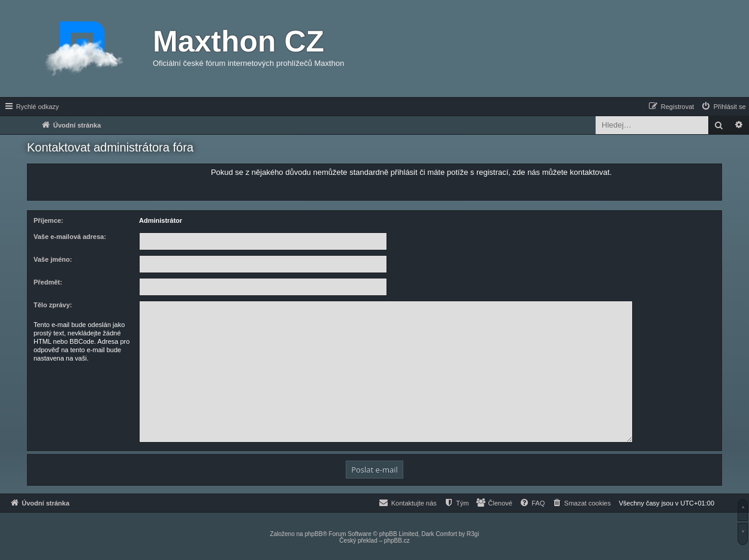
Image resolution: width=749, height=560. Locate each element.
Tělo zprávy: (53, 305)
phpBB (313, 534)
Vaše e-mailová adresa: (70, 237)
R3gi (473, 534)
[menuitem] (723, 107)
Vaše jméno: (53, 259)
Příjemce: (49, 220)
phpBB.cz (397, 541)
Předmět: (48, 282)
